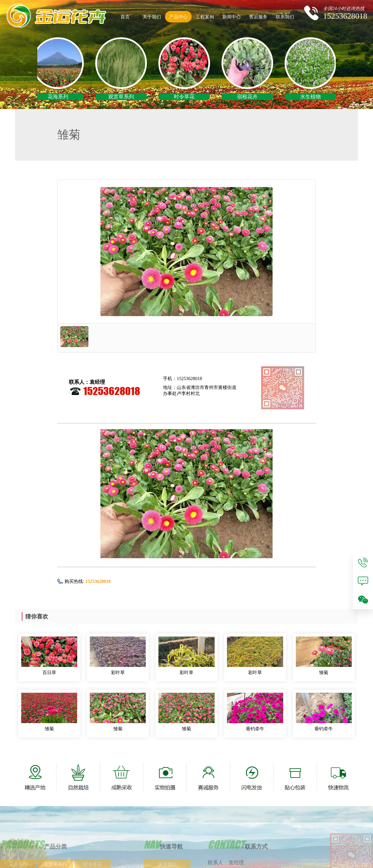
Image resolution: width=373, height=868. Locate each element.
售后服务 (258, 17)
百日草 (49, 673)
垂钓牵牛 (255, 729)
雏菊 (324, 673)
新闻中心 (232, 17)
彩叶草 (118, 673)
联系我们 (285, 17)
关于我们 (152, 17)
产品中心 (178, 17)
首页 (125, 17)
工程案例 (205, 17)
